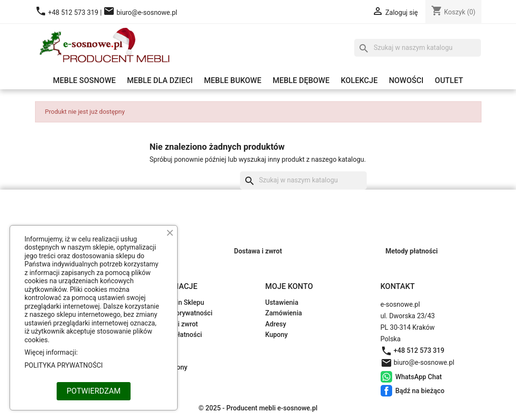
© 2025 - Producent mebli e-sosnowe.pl (258, 408)
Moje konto (289, 286)
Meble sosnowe (84, 80)
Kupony (277, 335)
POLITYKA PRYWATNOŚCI (64, 365)
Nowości (406, 80)
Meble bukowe (233, 80)
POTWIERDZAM (94, 391)
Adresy (276, 324)
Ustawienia (282, 302)
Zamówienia (284, 313)
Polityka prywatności (181, 313)
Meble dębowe (301, 80)
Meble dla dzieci (160, 80)
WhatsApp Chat (386, 377)
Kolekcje (359, 80)
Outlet (449, 80)
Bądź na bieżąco (386, 391)
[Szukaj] (418, 48)
